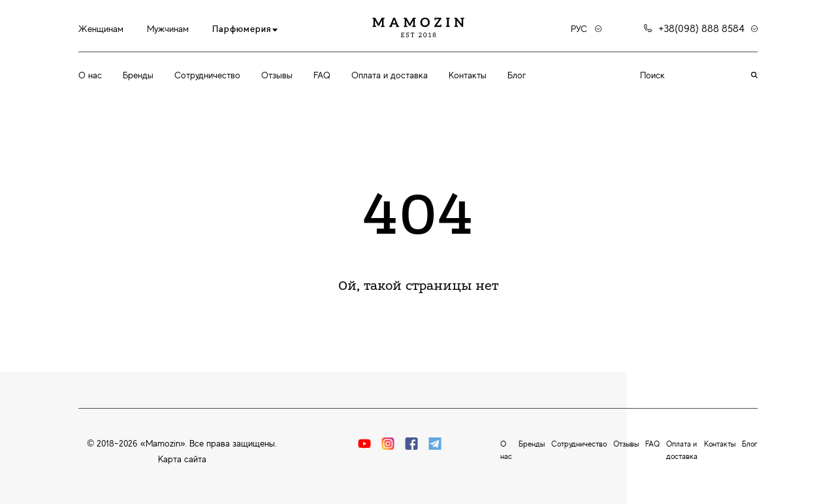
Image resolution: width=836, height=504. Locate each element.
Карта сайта (182, 459)
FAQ (322, 75)
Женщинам (101, 29)
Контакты (468, 75)
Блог (517, 75)
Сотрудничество (207, 75)
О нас (90, 75)
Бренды (138, 75)
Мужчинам (168, 29)
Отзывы (277, 75)
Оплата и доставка (390, 75)
